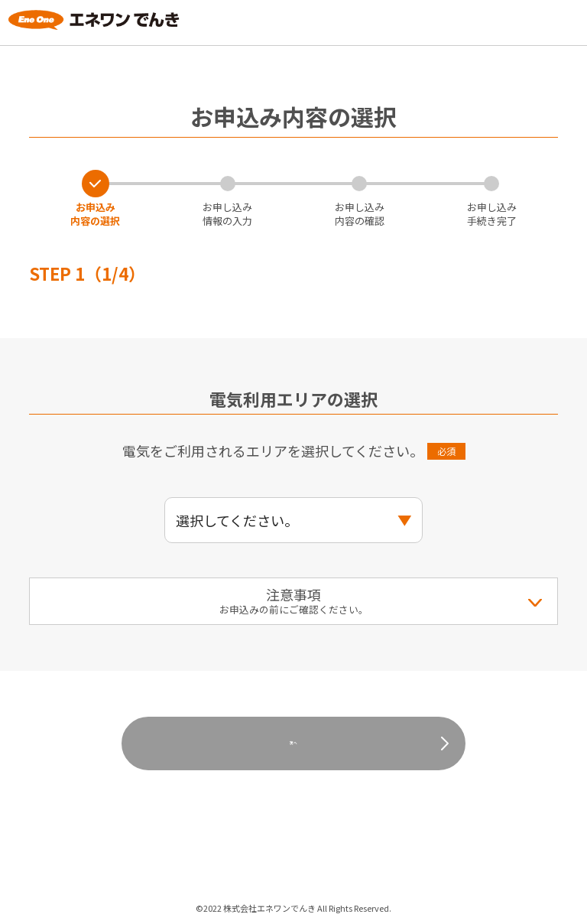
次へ (293, 743)
